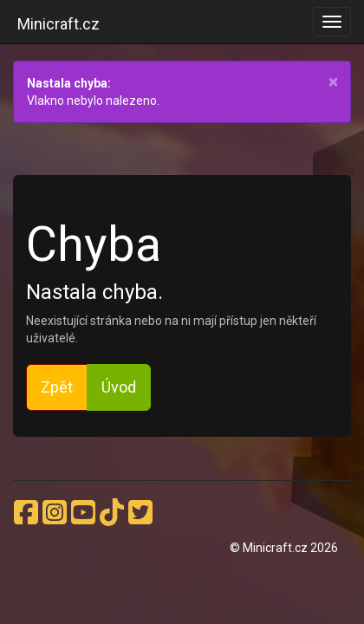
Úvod (119, 387)
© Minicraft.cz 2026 (284, 548)
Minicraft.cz (58, 24)
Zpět (57, 387)
